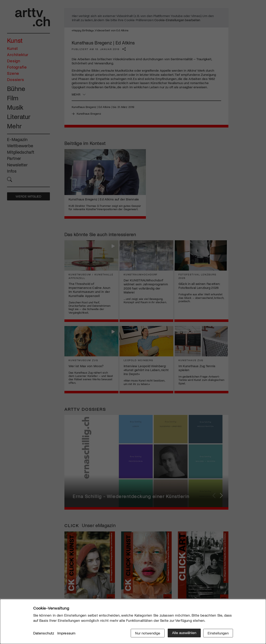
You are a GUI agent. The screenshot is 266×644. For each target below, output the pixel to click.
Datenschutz (44, 633)
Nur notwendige (146, 633)
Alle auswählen (183, 633)
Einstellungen (218, 633)
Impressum (66, 633)
